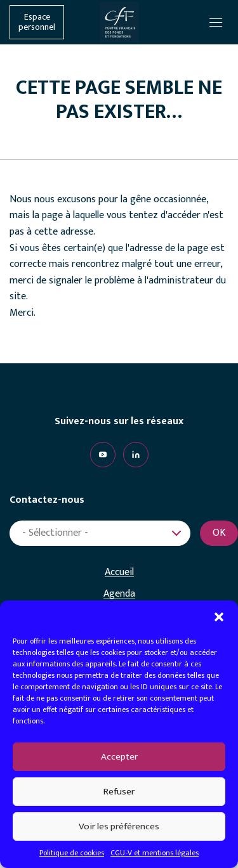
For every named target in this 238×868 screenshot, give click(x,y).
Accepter (119, 757)
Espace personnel (37, 22)
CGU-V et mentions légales (155, 853)
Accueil (119, 573)
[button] (219, 616)
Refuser (119, 792)
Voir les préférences (119, 826)
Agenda (119, 594)
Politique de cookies (72, 853)
